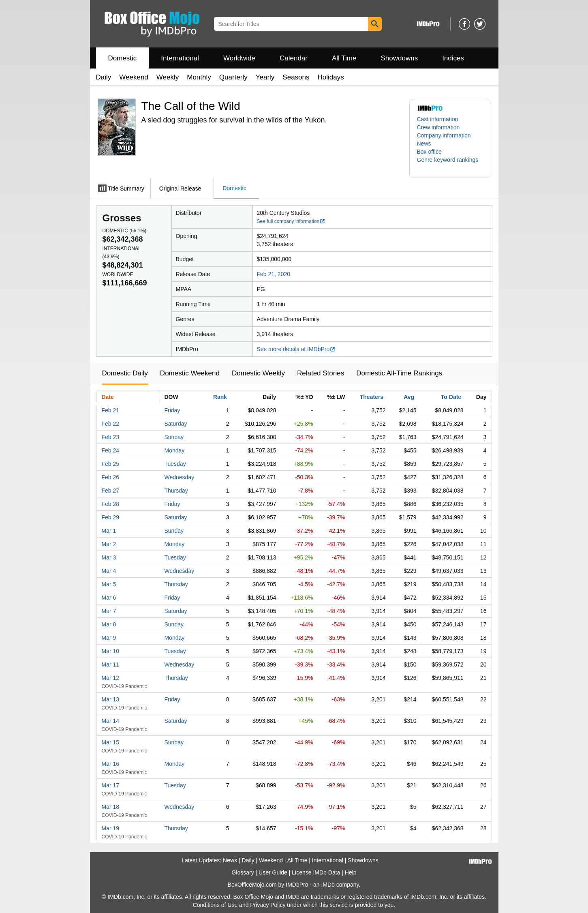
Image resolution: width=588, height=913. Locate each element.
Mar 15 (111, 742)
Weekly (168, 77)
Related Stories (321, 373)
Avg (409, 397)
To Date (451, 397)
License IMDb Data (316, 872)
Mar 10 (111, 651)
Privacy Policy (268, 905)
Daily (104, 77)
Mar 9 (109, 638)
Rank (220, 397)
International (180, 58)
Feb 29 (111, 517)
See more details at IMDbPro (296, 349)
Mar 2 (109, 544)
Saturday (176, 424)
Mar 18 (111, 807)
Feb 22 (111, 424)
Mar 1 (109, 531)
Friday (172, 410)
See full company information (291, 221)
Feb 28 (111, 504)
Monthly (199, 77)
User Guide (273, 872)
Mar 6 (109, 598)
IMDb (328, 885)
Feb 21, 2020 (274, 274)
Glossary (243, 872)
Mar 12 (111, 678)
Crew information (438, 127)
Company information (444, 135)
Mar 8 (109, 624)
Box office (429, 152)
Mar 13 (111, 699)
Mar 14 (111, 721)
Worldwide (239, 58)
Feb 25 (111, 464)
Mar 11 (111, 664)
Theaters (372, 397)
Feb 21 (111, 410)
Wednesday (180, 477)
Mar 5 (109, 584)
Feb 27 (111, 491)
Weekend (134, 77)
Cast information (438, 119)
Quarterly (233, 77)
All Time (344, 58)
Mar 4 (109, 571)
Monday (175, 450)
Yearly (265, 77)
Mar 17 (111, 785)
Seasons (296, 77)
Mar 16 (111, 764)
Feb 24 (111, 450)
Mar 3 (109, 557)
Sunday (174, 437)
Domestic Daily (125, 373)
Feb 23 (111, 437)
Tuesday (175, 464)
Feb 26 (111, 477)
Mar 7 (109, 611)
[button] (450, 164)
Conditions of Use (215, 905)
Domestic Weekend (190, 373)
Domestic (123, 58)
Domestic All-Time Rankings (399, 373)
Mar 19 (111, 828)
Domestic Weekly (258, 373)
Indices (453, 58)
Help (351, 872)
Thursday (176, 491)
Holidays (331, 77)
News (424, 144)
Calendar (294, 58)
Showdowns (399, 58)
